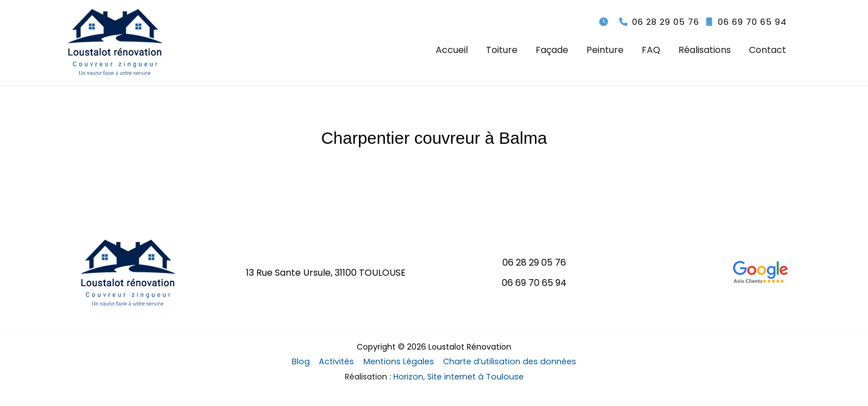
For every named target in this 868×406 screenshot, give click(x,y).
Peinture (605, 50)
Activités (341, 362)
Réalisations (705, 50)
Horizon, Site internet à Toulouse (459, 377)
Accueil (452, 50)
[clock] (604, 22)
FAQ (651, 50)
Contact (768, 50)
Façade (552, 50)
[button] (659, 22)
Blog (308, 362)
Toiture (502, 50)
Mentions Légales (400, 362)
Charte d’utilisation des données (505, 362)
